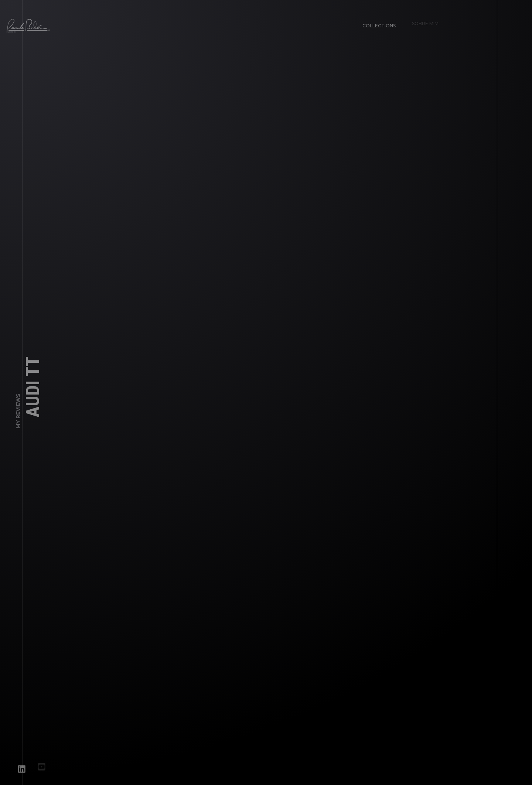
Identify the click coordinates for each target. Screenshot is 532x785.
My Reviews (18, 413)
